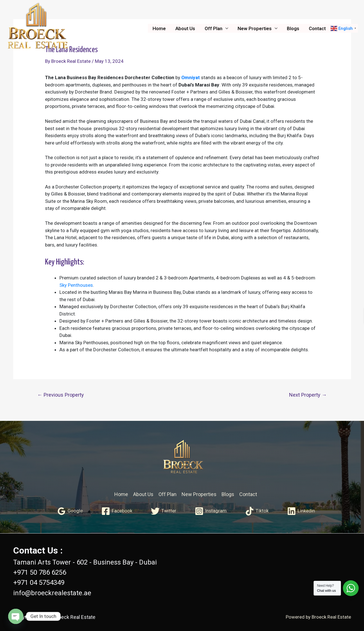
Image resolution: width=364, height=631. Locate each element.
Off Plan (214, 28)
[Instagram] (211, 511)
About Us (185, 28)
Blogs (293, 28)
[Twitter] (163, 511)
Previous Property (61, 395)
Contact (317, 28)
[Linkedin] (302, 511)
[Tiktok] (257, 511)
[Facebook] (117, 511)
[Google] (70, 511)
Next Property (308, 395)
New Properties (255, 28)
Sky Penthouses (76, 285)
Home (159, 28)
